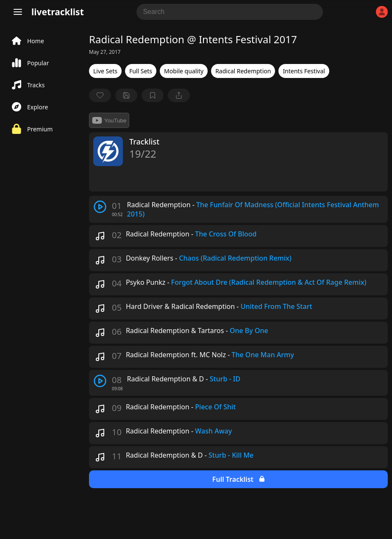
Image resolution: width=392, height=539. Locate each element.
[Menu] (18, 12)
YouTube (109, 120)
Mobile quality (184, 71)
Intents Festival (304, 71)
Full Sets (141, 71)
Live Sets (105, 71)
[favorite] (100, 95)
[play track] (100, 207)
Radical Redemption (243, 71)
